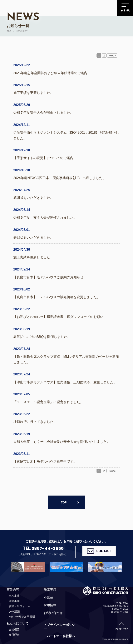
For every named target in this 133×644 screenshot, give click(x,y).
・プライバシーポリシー (59, 627)
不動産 (48, 597)
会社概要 (14, 630)
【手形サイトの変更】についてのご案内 (43, 158)
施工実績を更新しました (32, 257)
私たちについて (18, 623)
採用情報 (50, 605)
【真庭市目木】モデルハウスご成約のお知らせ (48, 277)
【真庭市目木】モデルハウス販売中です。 (45, 462)
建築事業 (14, 601)
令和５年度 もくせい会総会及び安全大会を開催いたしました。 (62, 442)
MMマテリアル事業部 (22, 617)
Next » (112, 56)
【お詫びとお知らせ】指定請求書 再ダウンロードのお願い (58, 317)
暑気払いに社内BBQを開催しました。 (42, 337)
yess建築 (14, 611)
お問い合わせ (53, 613)
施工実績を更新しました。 (33, 93)
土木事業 (14, 596)
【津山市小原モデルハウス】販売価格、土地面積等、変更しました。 (65, 382)
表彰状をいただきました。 (33, 237)
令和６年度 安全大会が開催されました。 (45, 217)
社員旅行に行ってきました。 (35, 422)
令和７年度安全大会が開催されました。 (43, 113)
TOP (64, 502)
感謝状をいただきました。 (33, 198)
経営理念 (14, 635)
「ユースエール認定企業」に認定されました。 (48, 402)
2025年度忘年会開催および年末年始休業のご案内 (50, 73)
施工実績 (50, 590)
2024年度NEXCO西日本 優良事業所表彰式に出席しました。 (60, 178)
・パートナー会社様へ (59, 636)
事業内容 (13, 590)
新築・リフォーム (20, 606)
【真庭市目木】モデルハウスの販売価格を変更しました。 (57, 297)
